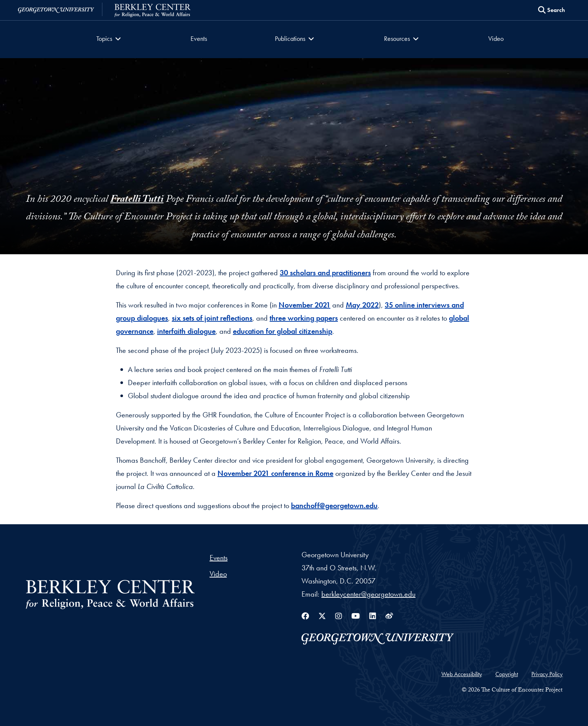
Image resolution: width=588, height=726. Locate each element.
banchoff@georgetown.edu (334, 505)
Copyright (507, 674)
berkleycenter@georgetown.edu (368, 594)
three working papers (304, 318)
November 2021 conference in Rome (275, 473)
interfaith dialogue (186, 331)
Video (495, 38)
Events (199, 38)
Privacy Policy (547, 674)
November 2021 (304, 305)
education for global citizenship (283, 331)
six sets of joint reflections (212, 318)
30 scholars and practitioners (325, 273)
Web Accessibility (462, 674)
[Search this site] (552, 10)
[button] (111, 39)
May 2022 (362, 305)
